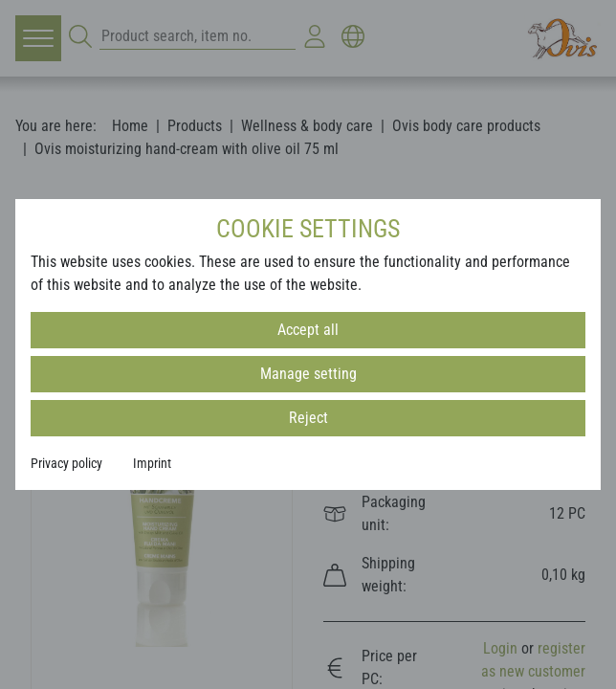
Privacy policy (66, 463)
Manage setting (308, 374)
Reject (308, 418)
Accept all (308, 330)
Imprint (152, 463)
